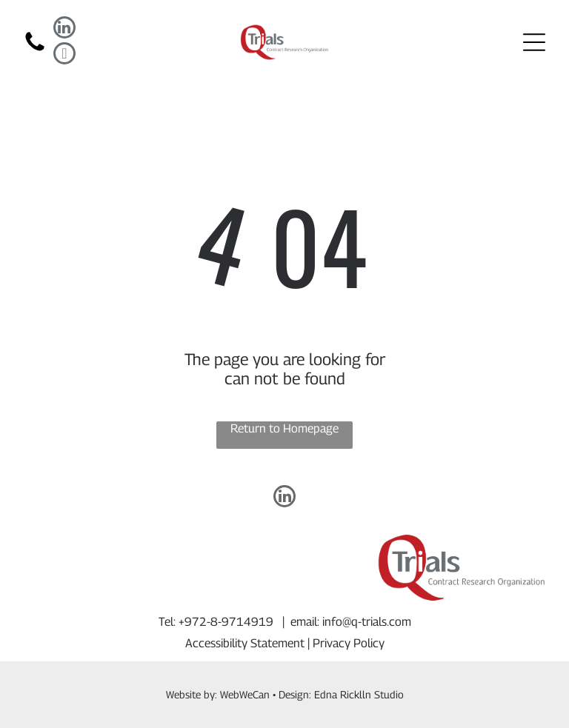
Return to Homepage (284, 428)
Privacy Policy (349, 643)
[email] (64, 55)
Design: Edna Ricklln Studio (341, 694)
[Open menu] (534, 42)
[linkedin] (64, 29)
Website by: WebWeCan (218, 694)
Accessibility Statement (245, 643)
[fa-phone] (35, 50)
